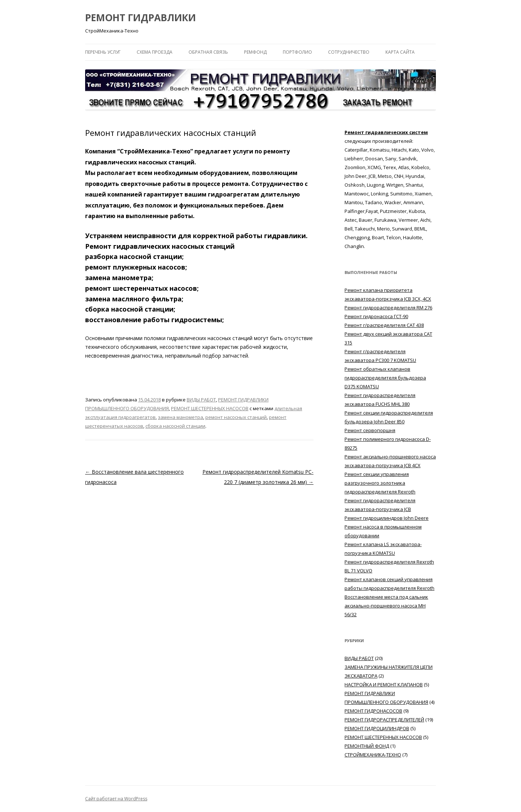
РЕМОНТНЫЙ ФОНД (367, 746)
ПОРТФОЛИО (297, 52)
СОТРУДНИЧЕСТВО (349, 52)
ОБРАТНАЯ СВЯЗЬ (208, 52)
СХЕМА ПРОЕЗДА (155, 52)
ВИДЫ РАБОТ (201, 400)
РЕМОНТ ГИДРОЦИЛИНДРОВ (377, 728)
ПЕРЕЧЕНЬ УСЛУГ (103, 52)
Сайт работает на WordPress (116, 799)
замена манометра (180, 417)
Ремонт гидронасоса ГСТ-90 (376, 316)
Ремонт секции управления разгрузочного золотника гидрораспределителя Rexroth (380, 483)
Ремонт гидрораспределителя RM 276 (388, 308)
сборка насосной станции (175, 426)
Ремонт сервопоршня (370, 430)
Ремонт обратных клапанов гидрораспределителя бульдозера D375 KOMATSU (385, 378)
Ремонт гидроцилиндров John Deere (387, 518)
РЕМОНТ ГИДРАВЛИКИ (140, 18)
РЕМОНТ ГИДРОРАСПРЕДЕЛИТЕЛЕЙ (384, 720)
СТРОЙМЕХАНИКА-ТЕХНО (373, 755)
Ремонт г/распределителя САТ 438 (384, 325)
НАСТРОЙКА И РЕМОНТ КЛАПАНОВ (384, 685)
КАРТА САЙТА (400, 52)
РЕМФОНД (255, 52)
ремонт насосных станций (236, 417)
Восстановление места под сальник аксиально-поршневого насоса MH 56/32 (386, 606)
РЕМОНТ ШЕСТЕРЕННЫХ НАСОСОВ (210, 408)
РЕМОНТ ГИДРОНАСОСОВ (373, 711)
